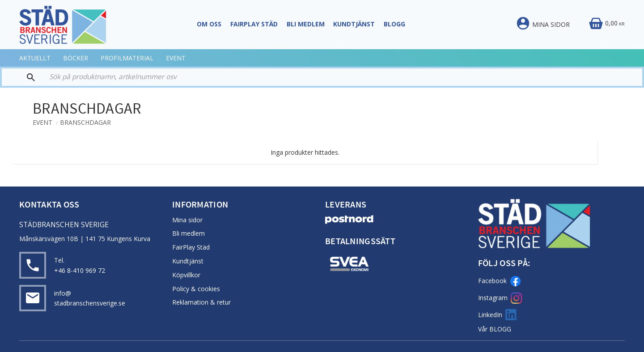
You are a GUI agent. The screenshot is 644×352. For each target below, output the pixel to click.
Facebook (500, 281)
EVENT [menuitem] (176, 58)
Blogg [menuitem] (394, 24)
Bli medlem (189, 233)
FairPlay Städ (191, 247)
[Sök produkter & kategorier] (336, 77)
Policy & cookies (196, 289)
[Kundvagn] (606, 24)
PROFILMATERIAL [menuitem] (127, 58)
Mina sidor (187, 220)
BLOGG (500, 329)
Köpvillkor (186, 275)
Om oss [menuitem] (209, 24)
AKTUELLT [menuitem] (35, 58)
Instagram (500, 298)
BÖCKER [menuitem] (76, 58)
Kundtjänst (188, 261)
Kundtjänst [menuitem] (354, 24)
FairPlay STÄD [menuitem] (254, 24)
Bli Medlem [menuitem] (306, 24)
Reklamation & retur (201, 302)
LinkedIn (498, 315)
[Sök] (22, 77)
